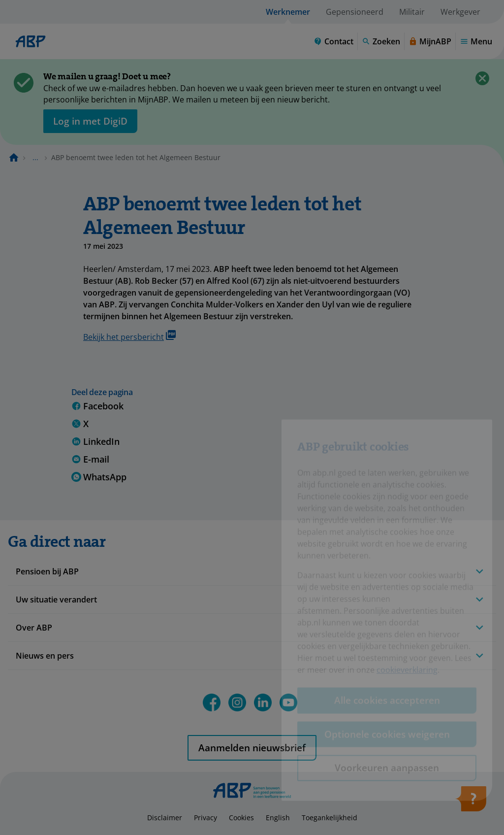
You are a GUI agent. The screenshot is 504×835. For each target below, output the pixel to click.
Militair (412, 12)
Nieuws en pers (45, 656)
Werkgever (460, 12)
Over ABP (34, 628)
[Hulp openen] (471, 802)
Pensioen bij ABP (47, 571)
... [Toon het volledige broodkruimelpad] (35, 157)
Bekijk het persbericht (129, 336)
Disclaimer (165, 818)
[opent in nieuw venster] (90, 121)
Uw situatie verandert (56, 600)
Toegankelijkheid (330, 818)
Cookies (241, 818)
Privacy (205, 818)
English (278, 818)
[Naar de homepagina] (14, 158)
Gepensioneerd (355, 12)
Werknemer (288, 12)
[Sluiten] (482, 78)
